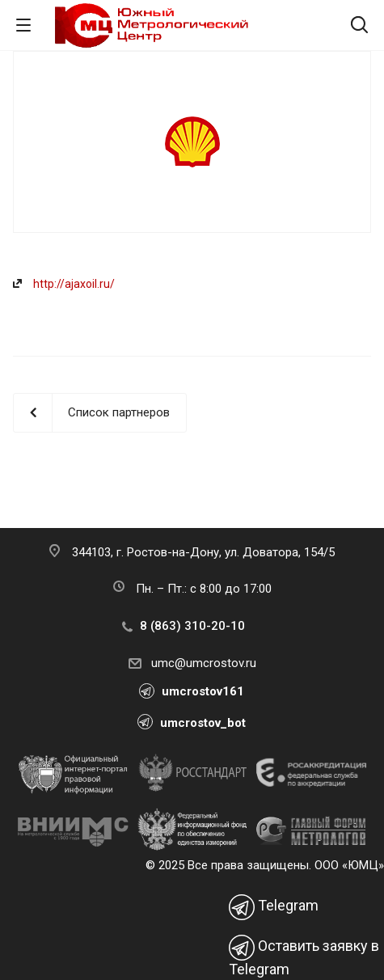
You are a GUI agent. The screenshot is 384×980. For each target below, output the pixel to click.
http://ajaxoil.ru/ (74, 284)
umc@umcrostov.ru (204, 663)
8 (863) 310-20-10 (192, 626)
